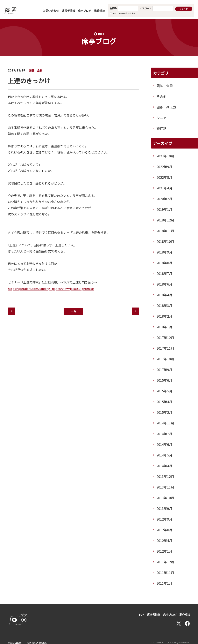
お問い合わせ (51, 11)
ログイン (184, 9)
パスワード (146, 8)
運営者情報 (68, 11)
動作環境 (100, 11)
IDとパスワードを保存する (124, 13)
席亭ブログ (85, 11)
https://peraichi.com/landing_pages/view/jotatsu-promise (51, 289)
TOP (141, 615)
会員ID (113, 8)
